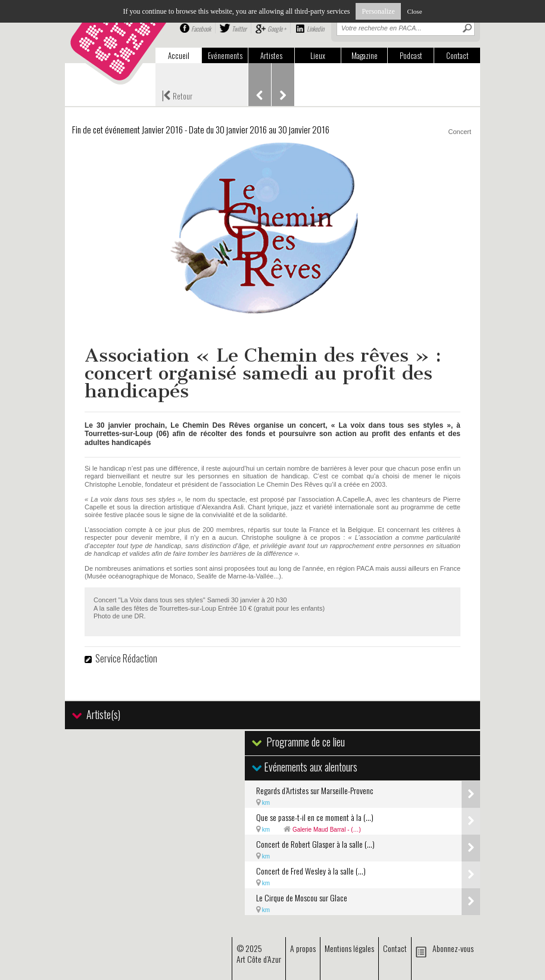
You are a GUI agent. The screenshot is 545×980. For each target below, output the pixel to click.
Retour (177, 95)
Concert (460, 132)
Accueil (179, 55)
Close (414, 11)
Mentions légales (349, 948)
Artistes (271, 55)
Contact (457, 55)
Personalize (378, 11)
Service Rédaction (126, 658)
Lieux (318, 55)
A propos (303, 948)
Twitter (239, 29)
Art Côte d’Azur (259, 959)
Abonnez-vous (453, 948)
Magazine (365, 55)
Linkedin (315, 29)
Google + (277, 29)
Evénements (225, 55)
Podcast (411, 55)
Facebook (201, 29)
